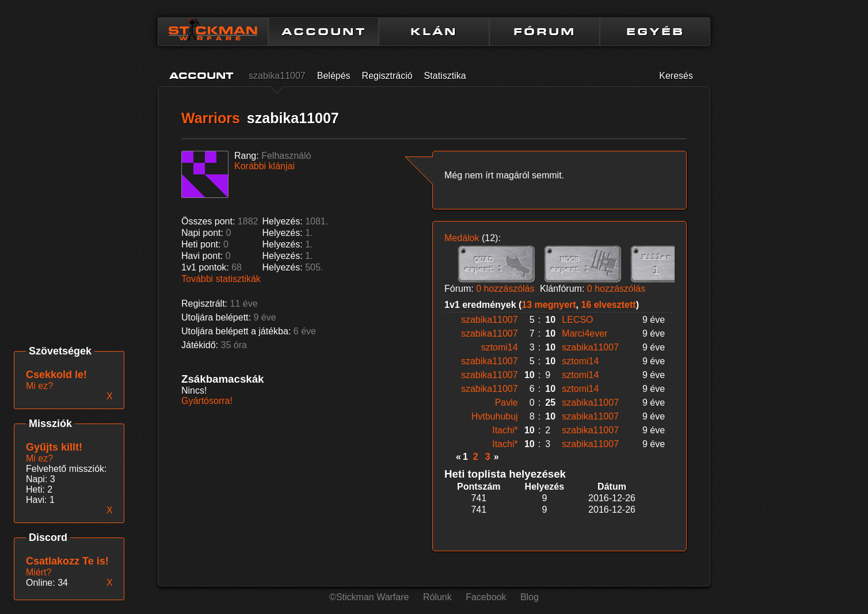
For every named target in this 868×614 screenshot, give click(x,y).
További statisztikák (221, 279)
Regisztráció (387, 76)
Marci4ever (585, 333)
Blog (530, 597)
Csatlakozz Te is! (67, 561)
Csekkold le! (56, 375)
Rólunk (437, 597)
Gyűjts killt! (54, 447)
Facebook (486, 597)
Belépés (334, 76)
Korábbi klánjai (264, 166)
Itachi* (505, 430)
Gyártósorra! (207, 401)
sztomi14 (500, 347)
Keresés (676, 76)
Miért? (39, 572)
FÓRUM (545, 32)
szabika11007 (277, 76)
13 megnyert (549, 305)
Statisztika (445, 76)
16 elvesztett (608, 305)
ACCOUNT (324, 32)
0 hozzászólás (505, 289)
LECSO (577, 320)
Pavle (507, 403)
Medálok (462, 238)
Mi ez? (39, 458)
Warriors (211, 118)
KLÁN (434, 32)
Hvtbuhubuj (495, 416)
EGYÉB (655, 32)
